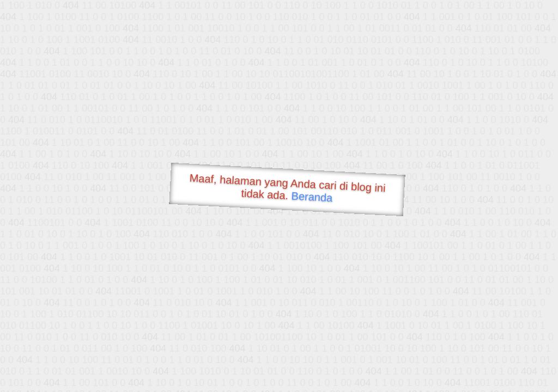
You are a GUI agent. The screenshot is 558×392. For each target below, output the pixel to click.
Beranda (312, 197)
